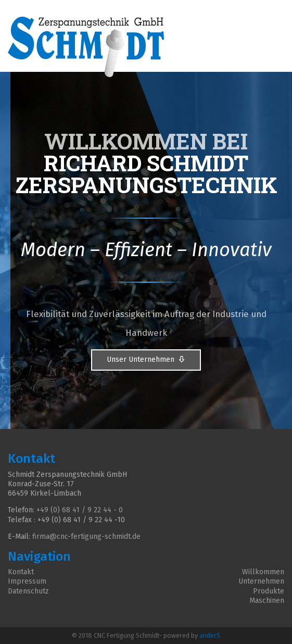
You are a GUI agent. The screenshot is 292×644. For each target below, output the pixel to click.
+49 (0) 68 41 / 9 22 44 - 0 (80, 510)
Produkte (269, 591)
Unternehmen (261, 581)
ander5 (210, 635)
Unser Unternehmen (146, 360)
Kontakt (21, 572)
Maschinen (267, 601)
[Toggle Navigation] (277, 12)
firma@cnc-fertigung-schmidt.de (86, 536)
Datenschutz (28, 591)
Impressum (27, 581)
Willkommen (263, 572)
